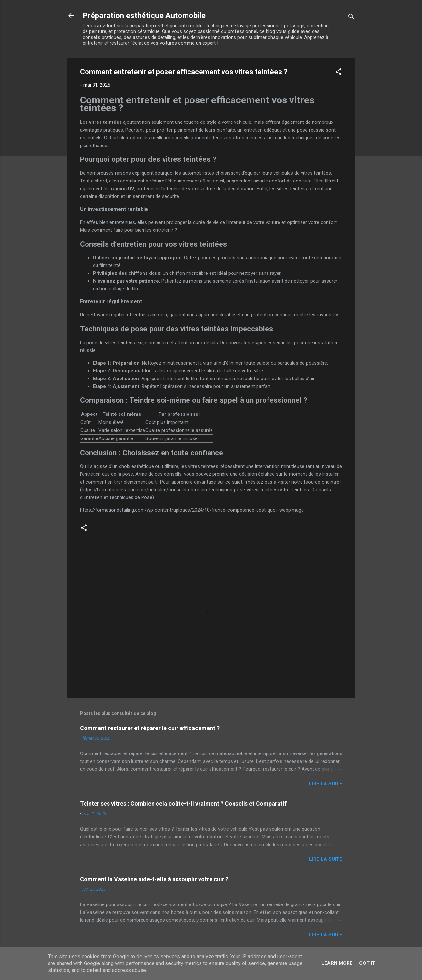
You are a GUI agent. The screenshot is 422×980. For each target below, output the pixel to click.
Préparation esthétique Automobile (144, 16)
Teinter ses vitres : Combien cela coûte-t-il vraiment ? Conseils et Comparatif (183, 804)
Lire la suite (326, 784)
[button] (338, 73)
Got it (367, 963)
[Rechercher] (351, 18)
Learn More (337, 963)
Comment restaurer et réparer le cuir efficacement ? (150, 728)
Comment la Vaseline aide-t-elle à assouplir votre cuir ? (154, 879)
